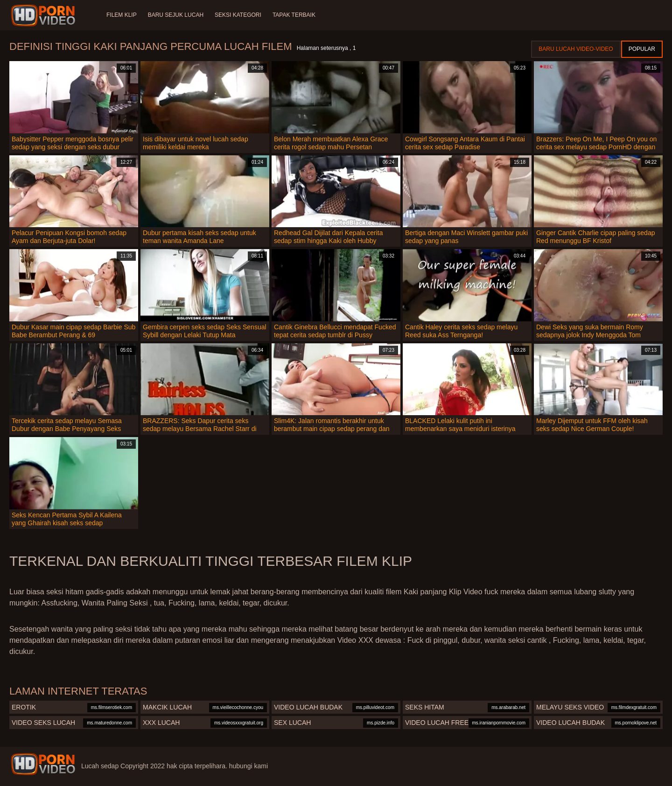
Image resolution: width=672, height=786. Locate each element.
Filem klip (122, 15)
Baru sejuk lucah (176, 15)
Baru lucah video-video (576, 49)
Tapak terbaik (294, 15)
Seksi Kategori (238, 15)
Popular (642, 49)
